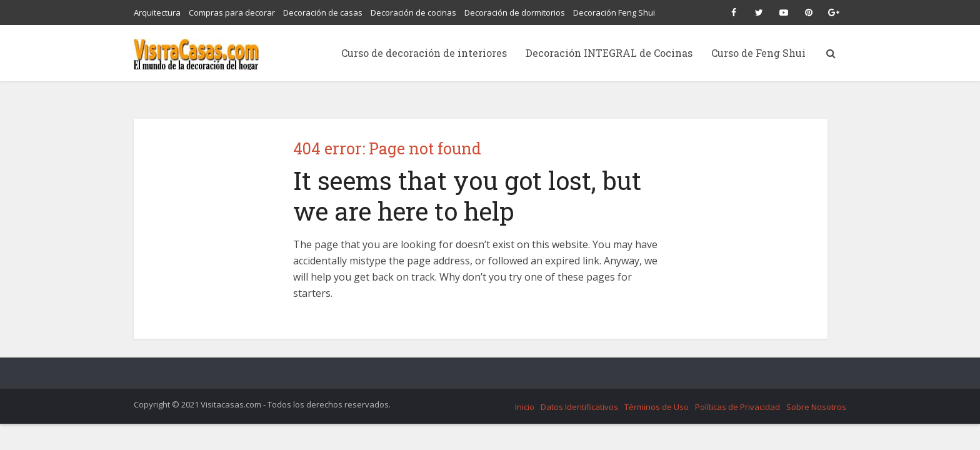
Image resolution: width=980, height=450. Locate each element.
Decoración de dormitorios (515, 12)
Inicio (525, 407)
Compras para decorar (232, 12)
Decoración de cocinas (413, 12)
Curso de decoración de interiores (424, 53)
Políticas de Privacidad (737, 407)
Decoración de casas (323, 12)
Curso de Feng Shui (758, 53)
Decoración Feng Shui (614, 12)
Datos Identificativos (579, 407)
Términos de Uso (657, 407)
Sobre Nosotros (816, 407)
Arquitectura (157, 12)
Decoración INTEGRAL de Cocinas (609, 53)
